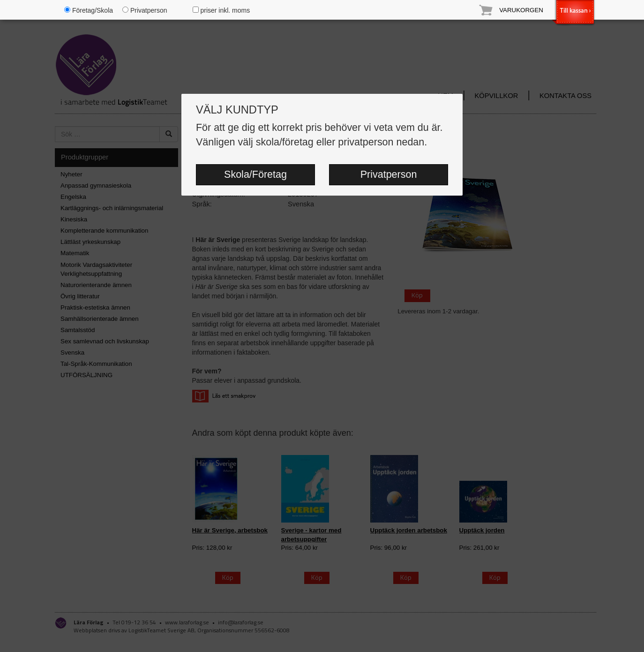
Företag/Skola (89, 10)
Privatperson (389, 174)
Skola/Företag (255, 174)
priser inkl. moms (221, 10)
